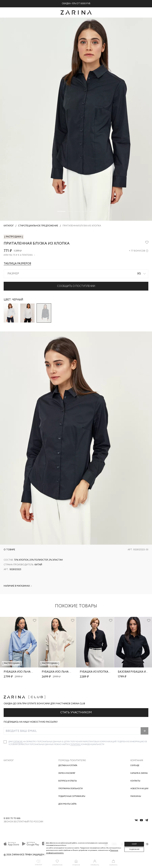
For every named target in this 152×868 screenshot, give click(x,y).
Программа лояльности (71, 789)
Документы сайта (67, 804)
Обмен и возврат (67, 773)
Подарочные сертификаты (72, 796)
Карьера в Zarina (139, 773)
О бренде (135, 766)
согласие (18, 742)
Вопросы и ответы (68, 781)
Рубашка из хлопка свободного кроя (108, 672)
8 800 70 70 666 (12, 819)
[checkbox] (5, 742)
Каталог (9, 760)
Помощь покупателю (72, 760)
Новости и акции (139, 789)
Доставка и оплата (68, 766)
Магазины (136, 796)
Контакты (135, 781)
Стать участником (76, 712)
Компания (137, 760)
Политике (76, 745)
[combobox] (76, 274)
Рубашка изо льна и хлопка (24, 672)
